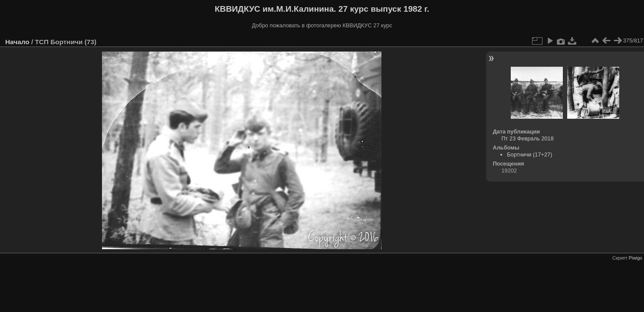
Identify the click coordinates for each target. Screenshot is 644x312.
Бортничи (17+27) (529, 154)
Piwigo (636, 258)
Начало (17, 42)
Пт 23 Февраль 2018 (527, 138)
